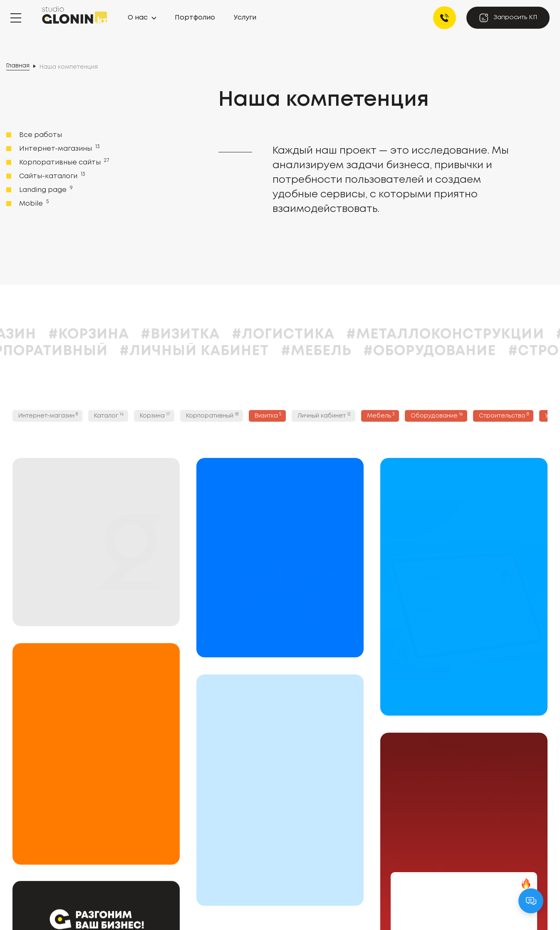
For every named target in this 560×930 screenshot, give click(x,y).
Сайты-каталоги (51, 176)
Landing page (45, 189)
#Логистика (346, 334)
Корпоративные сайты (63, 162)
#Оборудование (493, 351)
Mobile (33, 203)
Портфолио (195, 18)
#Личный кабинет (258, 351)
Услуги (245, 18)
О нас (138, 18)
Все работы (41, 135)
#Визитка (244, 334)
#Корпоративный (99, 351)
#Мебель (379, 351)
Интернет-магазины (59, 148)
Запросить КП (508, 18)
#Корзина (152, 334)
